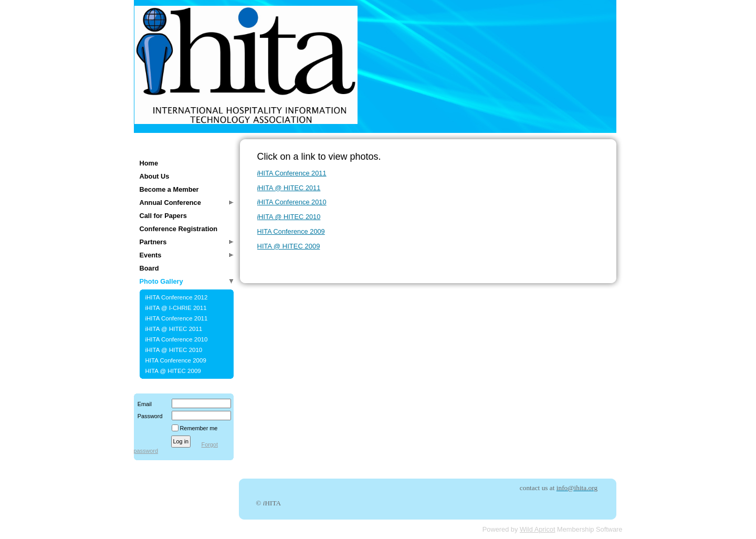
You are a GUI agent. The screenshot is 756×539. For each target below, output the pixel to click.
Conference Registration (179, 229)
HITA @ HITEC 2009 (173, 371)
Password (148, 416)
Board (149, 268)
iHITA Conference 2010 (177, 339)
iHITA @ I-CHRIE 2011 (176, 308)
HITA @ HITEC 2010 (289, 217)
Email (143, 404)
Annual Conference (170, 203)
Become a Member (169, 189)
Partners (153, 242)
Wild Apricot (538, 529)
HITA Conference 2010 (292, 202)
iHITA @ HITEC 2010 (174, 350)
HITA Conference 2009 (176, 360)
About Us (155, 176)
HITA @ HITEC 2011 (289, 188)
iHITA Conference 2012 (177, 297)
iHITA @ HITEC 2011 (174, 329)
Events (151, 255)
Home (149, 163)
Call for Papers (163, 216)
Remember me (199, 428)
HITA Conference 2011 (292, 173)
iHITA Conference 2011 (177, 318)
